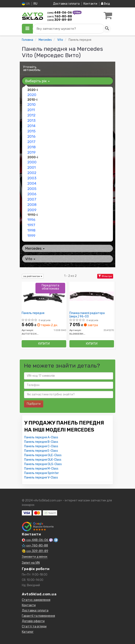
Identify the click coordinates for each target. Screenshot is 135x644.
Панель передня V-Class (41, 478)
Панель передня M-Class (41, 469)
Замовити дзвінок (35, 557)
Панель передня (33, 313)
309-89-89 (60, 20)
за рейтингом (33, 276)
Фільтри (105, 276)
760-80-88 (60, 16)
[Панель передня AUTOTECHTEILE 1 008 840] (44, 296)
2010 (32, 105)
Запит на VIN (31, 563)
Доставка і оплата (66, 4)
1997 (31, 225)
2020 (32, 95)
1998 (31, 230)
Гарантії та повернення (38, 616)
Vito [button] (30, 259)
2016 (31, 136)
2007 (32, 199)
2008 (32, 205)
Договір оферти (33, 621)
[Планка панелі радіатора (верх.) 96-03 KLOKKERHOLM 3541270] (92, 296)
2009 (32, 210)
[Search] (107, 29)
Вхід (105, 4)
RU (35, 4)
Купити (44, 344)
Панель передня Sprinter (41, 473)
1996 (31, 220)
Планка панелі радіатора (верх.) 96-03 (87, 315)
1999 (31, 236)
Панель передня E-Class (41, 451)
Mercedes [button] (35, 248)
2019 (31, 152)
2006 (32, 194)
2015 (31, 131)
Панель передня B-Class (41, 442)
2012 (31, 115)
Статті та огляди (34, 626)
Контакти (90, 4)
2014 (31, 126)
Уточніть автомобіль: (32, 68)
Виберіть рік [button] (37, 81)
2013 (31, 120)
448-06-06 (60, 13)
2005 (32, 189)
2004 (32, 183)
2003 (32, 178)
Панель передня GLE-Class (43, 455)
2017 (31, 142)
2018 (32, 147)
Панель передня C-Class (41, 446)
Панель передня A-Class (41, 437)
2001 (32, 167)
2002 (32, 173)
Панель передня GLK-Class (43, 460)
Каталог (28, 632)
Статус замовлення (36, 600)
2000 (32, 162)
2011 (31, 110)
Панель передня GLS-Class (43, 464)
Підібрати (34, 404)
